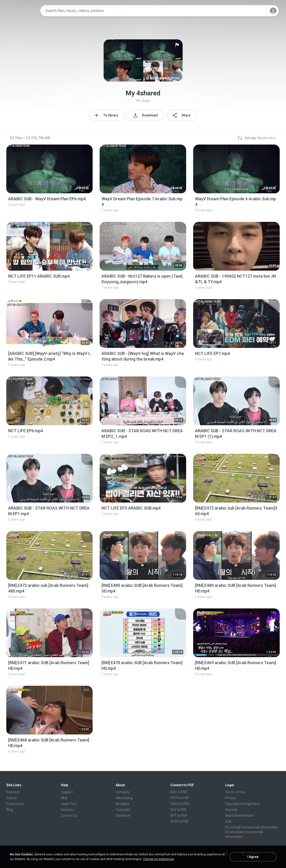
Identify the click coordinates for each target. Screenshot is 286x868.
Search (12, 798)
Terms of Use (235, 792)
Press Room (15, 804)
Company (123, 792)
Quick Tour (69, 804)
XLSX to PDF (180, 821)
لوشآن (145, 100)
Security (231, 810)
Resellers (123, 804)
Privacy (231, 798)
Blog (10, 810)
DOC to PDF (179, 792)
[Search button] (260, 11)
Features (68, 810)
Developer (123, 816)
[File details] (50, 169)
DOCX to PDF (180, 804)
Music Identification (239, 816)
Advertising (124, 798)
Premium (13, 792)
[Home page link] (22, 11)
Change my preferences (159, 859)
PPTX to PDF (180, 798)
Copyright (123, 810)
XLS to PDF (179, 810)
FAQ (64, 798)
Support (67, 792)
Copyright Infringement (242, 804)
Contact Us (69, 816)
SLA (228, 821)
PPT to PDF (179, 816)
